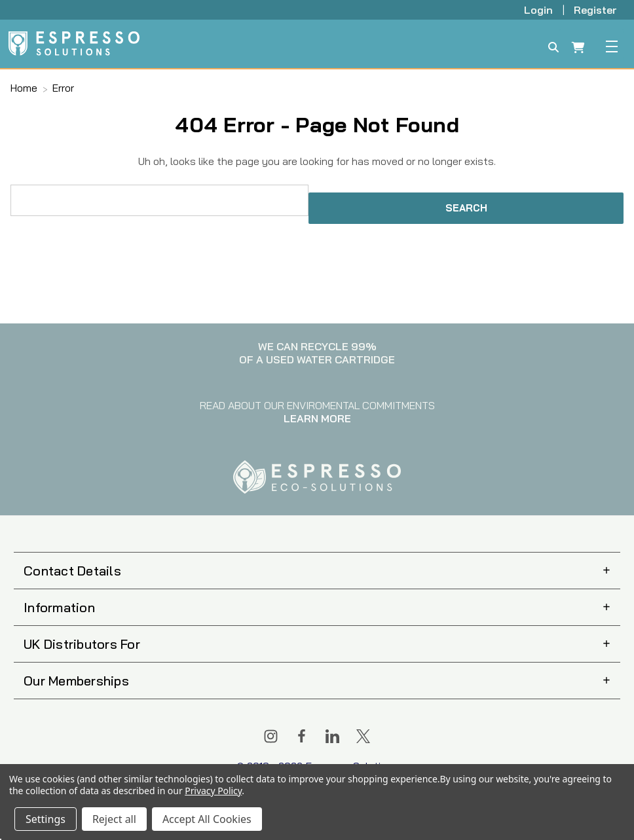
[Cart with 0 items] (578, 49)
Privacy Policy (213, 791)
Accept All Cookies (207, 819)
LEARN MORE (317, 418)
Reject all (114, 819)
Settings (46, 819)
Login (540, 10)
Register (595, 10)
